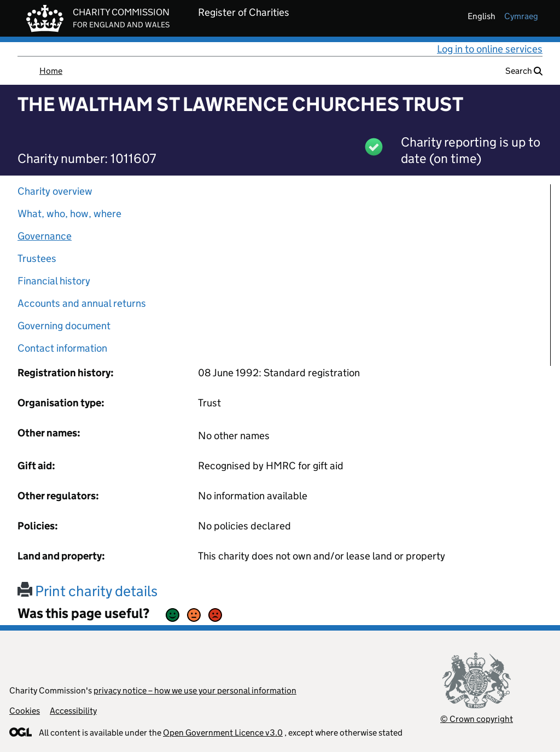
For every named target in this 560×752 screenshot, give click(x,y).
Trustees (37, 258)
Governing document (64, 326)
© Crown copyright (477, 719)
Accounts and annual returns (82, 303)
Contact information (62, 348)
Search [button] (524, 71)
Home (51, 71)
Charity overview (55, 191)
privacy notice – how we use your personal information (195, 690)
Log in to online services (490, 49)
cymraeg (521, 16)
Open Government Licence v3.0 (223, 733)
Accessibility (73, 711)
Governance (45, 236)
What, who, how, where (69, 214)
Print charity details (87, 591)
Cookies (25, 711)
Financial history (54, 281)
